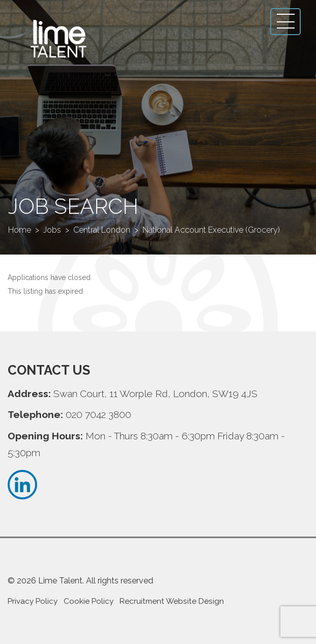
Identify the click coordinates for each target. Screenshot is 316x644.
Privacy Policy (33, 601)
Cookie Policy (89, 601)
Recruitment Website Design (172, 601)
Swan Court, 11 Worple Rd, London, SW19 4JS (155, 394)
